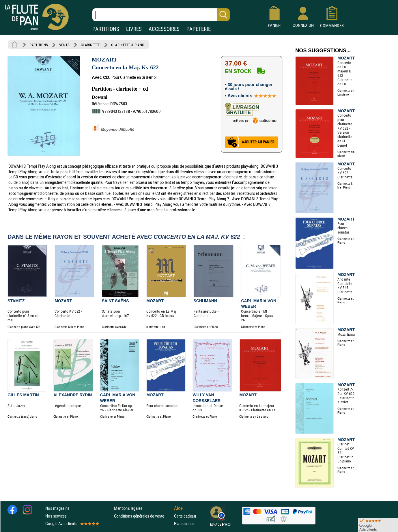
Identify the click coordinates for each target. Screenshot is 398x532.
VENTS (64, 45)
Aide (178, 508)
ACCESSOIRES (164, 29)
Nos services (56, 516)
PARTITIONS (106, 29)
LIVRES (134, 29)
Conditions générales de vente (143, 516)
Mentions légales (128, 508)
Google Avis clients (72, 523)
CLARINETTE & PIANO (128, 45)
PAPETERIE (199, 29)
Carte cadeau (185, 516)
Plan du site (184, 523)
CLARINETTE (90, 45)
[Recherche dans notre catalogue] (161, 15)
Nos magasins (57, 508)
